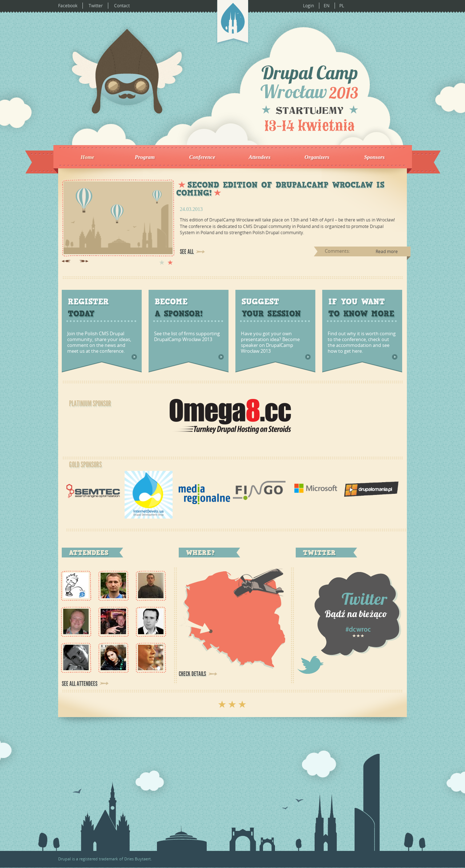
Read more (387, 251)
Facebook (68, 6)
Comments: (337, 251)
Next (84, 261)
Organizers (317, 157)
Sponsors (374, 157)
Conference (202, 157)
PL (342, 6)
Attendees (260, 157)
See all (187, 252)
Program (145, 157)
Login (308, 6)
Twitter (96, 6)
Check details (192, 674)
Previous (66, 261)
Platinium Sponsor (90, 404)
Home (88, 157)
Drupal (64, 859)
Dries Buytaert (138, 859)
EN (327, 6)
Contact (122, 6)
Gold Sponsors (85, 465)
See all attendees (80, 684)
